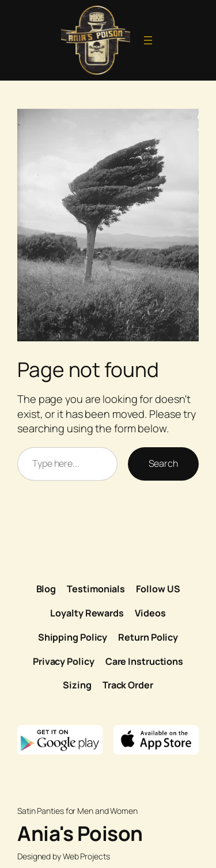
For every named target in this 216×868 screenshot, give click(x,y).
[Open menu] (148, 40)
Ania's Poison (80, 833)
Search (163, 463)
